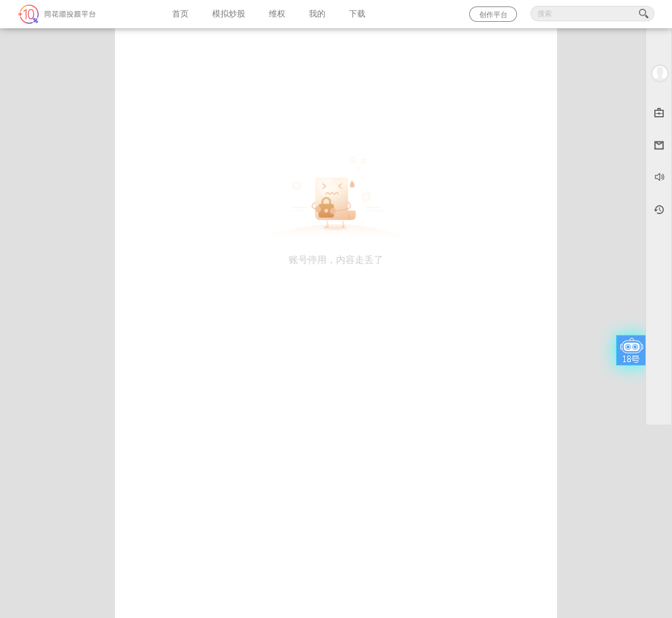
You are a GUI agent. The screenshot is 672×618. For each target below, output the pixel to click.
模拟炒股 (229, 14)
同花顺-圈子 (80, 14)
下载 (357, 14)
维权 (277, 14)
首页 (180, 14)
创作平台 (493, 15)
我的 (317, 14)
